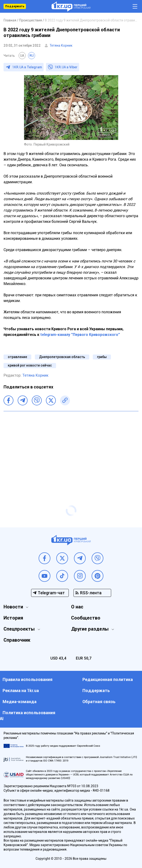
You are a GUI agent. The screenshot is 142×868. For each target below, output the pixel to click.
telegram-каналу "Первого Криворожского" (80, 335)
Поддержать (15, 6)
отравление (17, 357)
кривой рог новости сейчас (30, 365)
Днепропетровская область (62, 357)
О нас (77, 607)
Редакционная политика (108, 679)
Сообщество (86, 618)
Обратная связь (99, 702)
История (13, 618)
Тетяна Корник (61, 45)
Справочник (17, 640)
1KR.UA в (27, 67)
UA (22, 56)
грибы (102, 357)
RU (32, 56)
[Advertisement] (71, 449)
